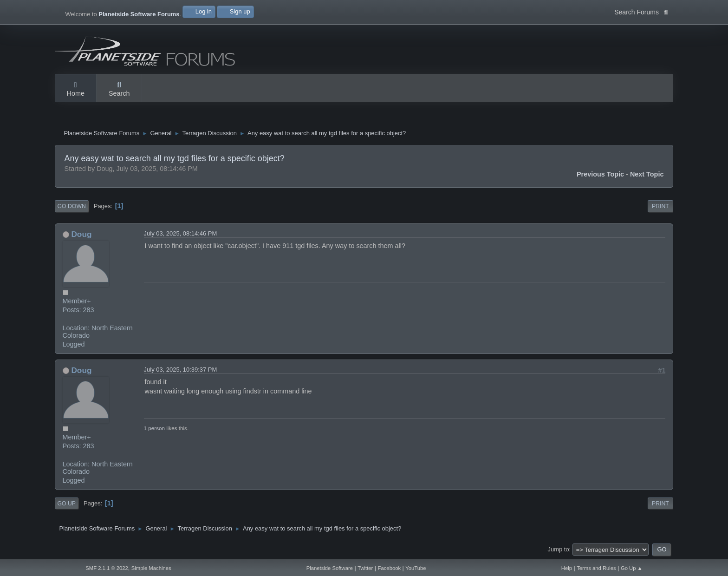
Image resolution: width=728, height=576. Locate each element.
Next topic (647, 174)
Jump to (559, 549)
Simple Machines (151, 568)
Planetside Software (330, 568)
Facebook (389, 568)
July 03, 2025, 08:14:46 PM (181, 233)
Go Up (67, 504)
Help (567, 568)
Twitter (365, 568)
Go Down (72, 206)
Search (119, 90)
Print (660, 206)
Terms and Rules (596, 568)
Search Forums (641, 11)
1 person (154, 428)
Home (76, 90)
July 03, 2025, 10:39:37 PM (181, 370)
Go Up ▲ (632, 568)
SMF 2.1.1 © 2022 (107, 568)
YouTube (416, 568)
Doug (81, 234)
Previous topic (600, 174)
